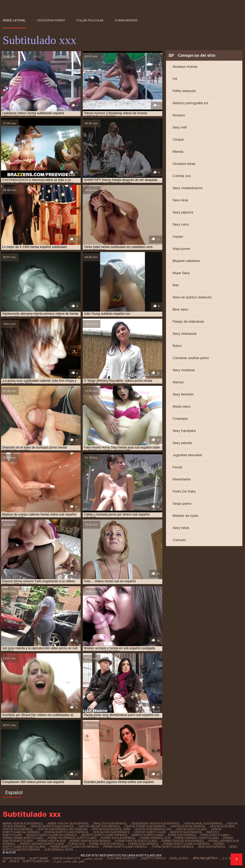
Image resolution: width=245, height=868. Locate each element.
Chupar (178, 139)
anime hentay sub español (68, 823)
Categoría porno (51, 20)
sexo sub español (212, 847)
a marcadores (126, 20)
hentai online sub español (99, 826)
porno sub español (143, 844)
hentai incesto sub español (53, 826)
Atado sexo (181, 406)
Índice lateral (14, 20)
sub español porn (59, 850)
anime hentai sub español (23, 823)
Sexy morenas (184, 370)
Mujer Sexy (181, 273)
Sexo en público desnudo (192, 297)
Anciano (179, 115)
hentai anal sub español (204, 823)
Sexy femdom (183, 394)
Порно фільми (14, 858)
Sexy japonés (183, 212)
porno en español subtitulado (72, 838)
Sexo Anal (180, 200)
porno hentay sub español (183, 841)
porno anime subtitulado (23, 838)
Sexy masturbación (188, 188)
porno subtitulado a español (186, 844)
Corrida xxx (182, 176)
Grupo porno (182, 504)
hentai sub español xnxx (111, 829)
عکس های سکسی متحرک (69, 861)
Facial (177, 467)
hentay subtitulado (150, 832)
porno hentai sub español (90, 841)
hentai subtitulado (191, 829)
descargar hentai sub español (156, 823)
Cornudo (179, 540)
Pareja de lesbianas (188, 321)
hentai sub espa (222, 826)
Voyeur (178, 237)
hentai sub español (18, 829)
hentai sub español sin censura (62, 829)
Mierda (178, 152)
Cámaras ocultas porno (191, 358)
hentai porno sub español (145, 826)
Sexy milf (180, 127)
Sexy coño (181, 224)
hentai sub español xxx (153, 829)
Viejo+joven (181, 249)
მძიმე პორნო (179, 858)
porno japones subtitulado (42, 844)
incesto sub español (186, 832)
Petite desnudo (184, 91)
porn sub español (182, 835)
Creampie (180, 419)
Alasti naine (39, 858)
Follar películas (90, 20)
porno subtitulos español (173, 847)
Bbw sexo (180, 309)
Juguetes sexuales (187, 455)
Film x (14, 861)
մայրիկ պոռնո (153, 858)
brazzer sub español (110, 823)
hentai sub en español (188, 826)
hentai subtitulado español (67, 832)
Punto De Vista (184, 491)
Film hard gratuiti (122, 858)
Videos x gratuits (66, 858)
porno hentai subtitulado (136, 841)
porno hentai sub (51, 841)
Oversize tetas (184, 164)
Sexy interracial (185, 334)
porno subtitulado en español (75, 847)
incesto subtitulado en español (52, 835)
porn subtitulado (215, 835)
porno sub (77, 844)
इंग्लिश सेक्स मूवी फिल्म (205, 858)
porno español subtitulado (197, 838)
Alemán (178, 382)
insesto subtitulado (148, 835)
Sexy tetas (181, 528)
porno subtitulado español (125, 847)
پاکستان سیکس (94, 858)
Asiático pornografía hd (190, 103)
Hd (175, 79)
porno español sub (155, 838)
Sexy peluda (182, 443)
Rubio (177, 346)
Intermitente (182, 479)
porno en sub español (118, 838)
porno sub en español (107, 844)
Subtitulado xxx (36, 861)
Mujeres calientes (186, 261)
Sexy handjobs (184, 431)
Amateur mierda (185, 67)
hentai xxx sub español (111, 832)
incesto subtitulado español (104, 835)
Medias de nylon (185, 516)
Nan (176, 285)
